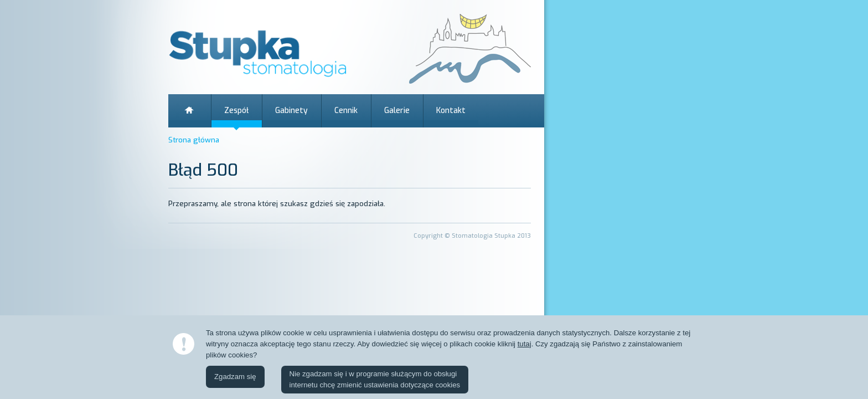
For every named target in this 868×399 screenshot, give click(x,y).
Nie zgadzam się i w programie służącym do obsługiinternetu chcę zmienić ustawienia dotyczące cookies (375, 379)
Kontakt (451, 111)
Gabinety (291, 111)
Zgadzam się (235, 377)
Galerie (397, 111)
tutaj (525, 344)
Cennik (346, 111)
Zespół (236, 111)
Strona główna (190, 111)
